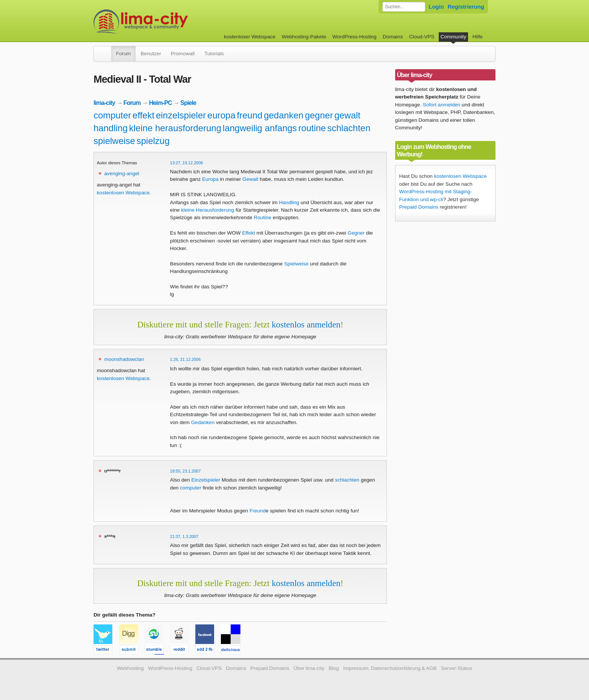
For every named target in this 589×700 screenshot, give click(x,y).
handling (111, 128)
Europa (210, 179)
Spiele (188, 103)
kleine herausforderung (175, 128)
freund (250, 115)
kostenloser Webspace (250, 37)
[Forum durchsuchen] (404, 7)
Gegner (356, 233)
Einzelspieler (206, 480)
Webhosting (130, 668)
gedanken (283, 115)
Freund (257, 511)
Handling (289, 202)
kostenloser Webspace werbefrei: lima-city (169, 22)
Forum (123, 54)
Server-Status (457, 668)
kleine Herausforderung (208, 210)
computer (112, 115)
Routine (262, 217)
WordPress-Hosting (355, 37)
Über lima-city (309, 668)
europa (221, 115)
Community (454, 37)
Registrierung (466, 7)
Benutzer (151, 54)
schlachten (349, 128)
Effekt (248, 233)
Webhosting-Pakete (304, 37)
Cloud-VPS (422, 37)
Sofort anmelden (442, 105)
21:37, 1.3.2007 (184, 536)
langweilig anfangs (260, 128)
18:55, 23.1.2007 (186, 471)
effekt (143, 115)
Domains (393, 37)
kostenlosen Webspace (123, 193)
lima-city (104, 103)
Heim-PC (161, 103)
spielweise (114, 141)
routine (312, 128)
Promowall (183, 54)
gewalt (347, 115)
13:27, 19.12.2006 (187, 163)
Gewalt (250, 179)
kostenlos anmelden (306, 324)
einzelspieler (181, 115)
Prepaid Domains (419, 207)
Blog (334, 668)
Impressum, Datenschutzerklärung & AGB (390, 668)
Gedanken (203, 422)
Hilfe (478, 37)
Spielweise (296, 264)
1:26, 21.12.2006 (186, 359)
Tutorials (214, 54)
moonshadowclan (124, 359)
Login (436, 7)
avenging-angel (122, 173)
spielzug (153, 141)
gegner (319, 115)
